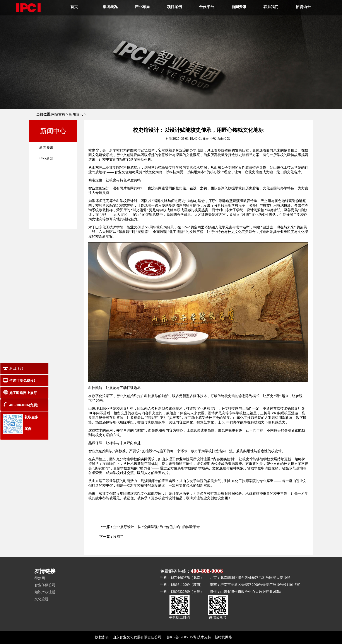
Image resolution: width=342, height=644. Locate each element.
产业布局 (142, 7)
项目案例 (174, 7)
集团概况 (110, 7)
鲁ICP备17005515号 (182, 637)
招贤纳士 (303, 7)
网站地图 (240, 637)
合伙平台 (207, 7)
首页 (74, 7)
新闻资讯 (239, 7)
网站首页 (58, 114)
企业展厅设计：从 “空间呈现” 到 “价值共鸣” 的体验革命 (156, 527)
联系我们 (271, 7)
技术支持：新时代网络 (215, 637)
